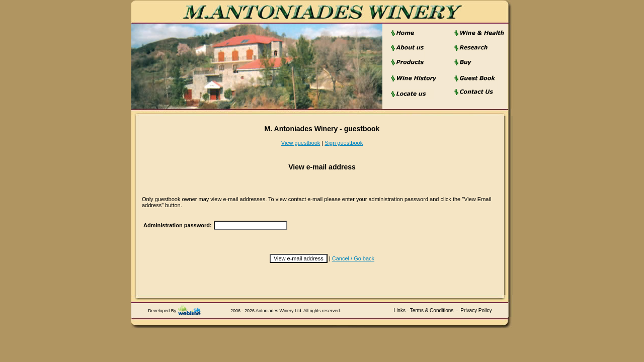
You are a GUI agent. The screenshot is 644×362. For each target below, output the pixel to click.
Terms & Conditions (432, 310)
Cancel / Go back (353, 258)
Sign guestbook (344, 143)
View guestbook (301, 143)
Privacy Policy (476, 310)
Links (400, 310)
